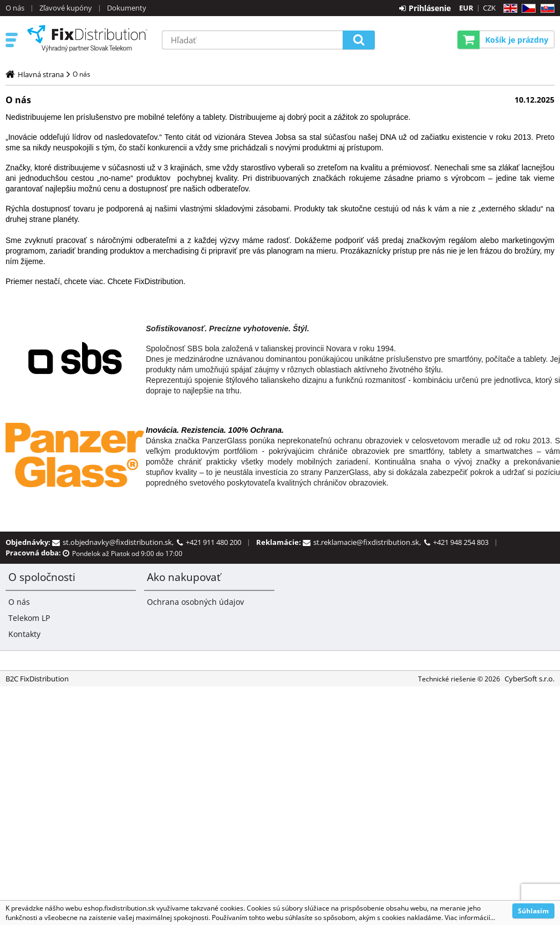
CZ (526, 9)
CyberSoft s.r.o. (530, 679)
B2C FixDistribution (87, 38)
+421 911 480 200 (213, 542)
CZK (489, 8)
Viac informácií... (470, 918)
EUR (466, 8)
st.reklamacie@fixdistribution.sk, (369, 542)
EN (509, 9)
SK (545, 9)
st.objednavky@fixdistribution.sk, (120, 542)
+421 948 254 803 (461, 542)
